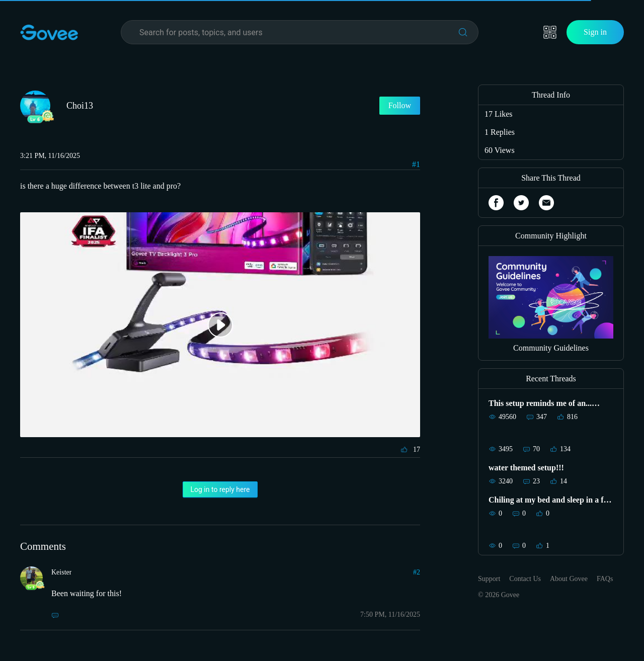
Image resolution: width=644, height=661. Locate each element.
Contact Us (525, 579)
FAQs (605, 579)
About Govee (569, 579)
